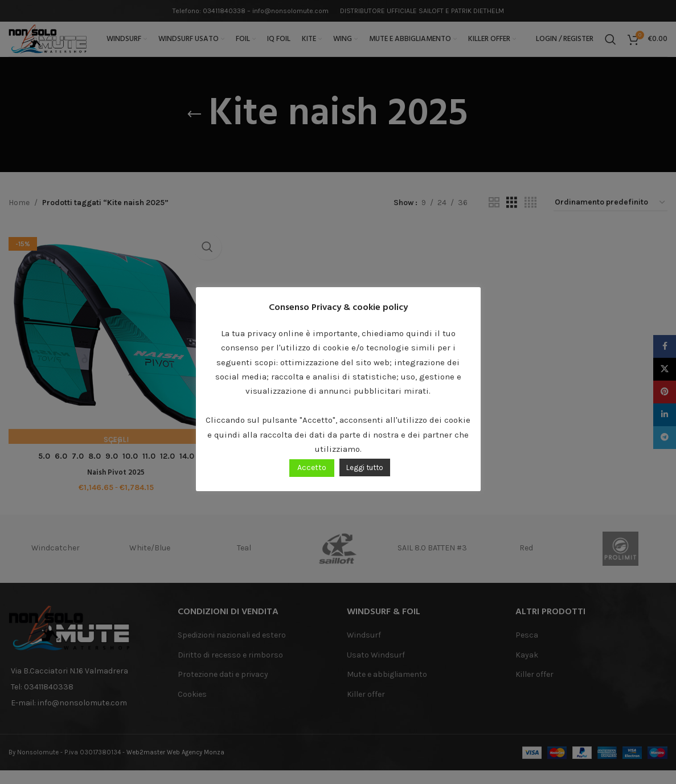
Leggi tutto (365, 467)
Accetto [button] (312, 467)
